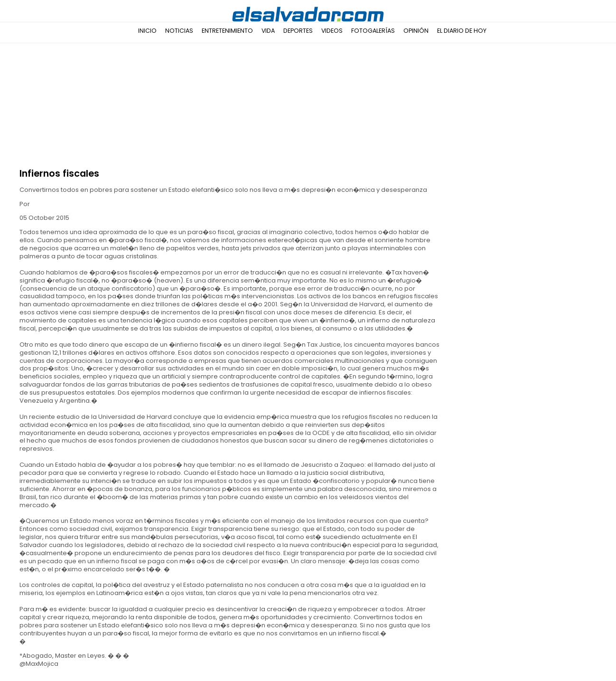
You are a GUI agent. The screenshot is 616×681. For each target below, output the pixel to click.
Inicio (147, 31)
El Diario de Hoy (462, 31)
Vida (268, 31)
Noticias (179, 31)
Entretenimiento (227, 31)
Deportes (298, 31)
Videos (332, 31)
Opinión (416, 31)
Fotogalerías (373, 31)
